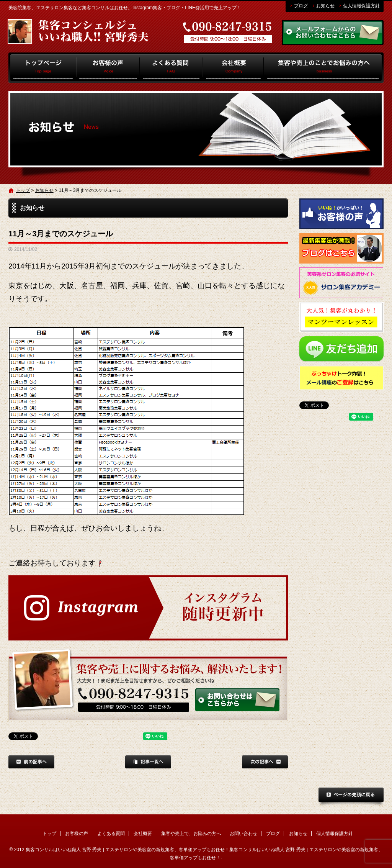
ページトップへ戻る (351, 797)
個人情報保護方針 (361, 6)
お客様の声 (108, 68)
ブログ (301, 6)
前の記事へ (31, 762)
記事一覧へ (148, 762)
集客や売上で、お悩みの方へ (324, 68)
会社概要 (233, 68)
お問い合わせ (243, 834)
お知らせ (325, 6)
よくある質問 (171, 68)
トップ (42, 68)
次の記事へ (265, 762)
